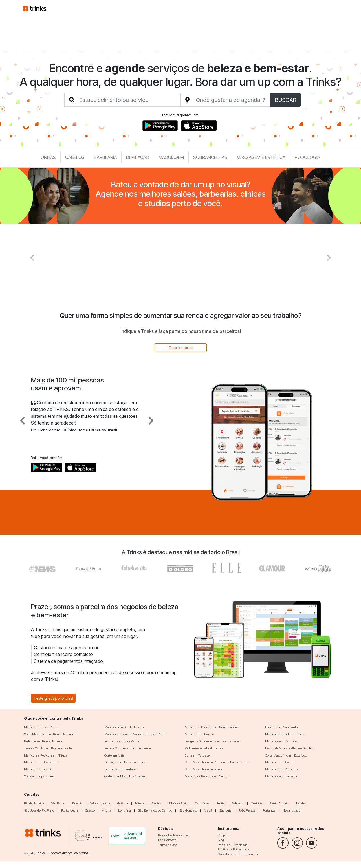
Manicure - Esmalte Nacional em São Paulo (135, 734)
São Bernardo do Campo (155, 810)
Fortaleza (269, 810)
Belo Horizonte (100, 803)
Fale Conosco (167, 840)
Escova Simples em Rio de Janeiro (128, 748)
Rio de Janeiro (34, 803)
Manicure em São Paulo (41, 727)
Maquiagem (171, 157)
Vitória (106, 810)
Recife (220, 803)
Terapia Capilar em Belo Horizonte (48, 748)
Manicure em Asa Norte (40, 762)
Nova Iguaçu (292, 810)
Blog (221, 840)
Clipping (224, 835)
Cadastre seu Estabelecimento (238, 854)
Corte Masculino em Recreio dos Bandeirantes (217, 762)
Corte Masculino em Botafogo (286, 755)
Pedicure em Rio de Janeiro (43, 741)
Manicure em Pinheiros (281, 769)
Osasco (90, 810)
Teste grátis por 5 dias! (53, 698)
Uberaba (300, 803)
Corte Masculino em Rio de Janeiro (48, 734)
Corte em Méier (115, 755)
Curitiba (257, 803)
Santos (156, 803)
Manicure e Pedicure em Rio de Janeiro (212, 727)
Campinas (202, 803)
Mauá (208, 810)
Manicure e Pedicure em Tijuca (46, 755)
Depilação (138, 157)
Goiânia (123, 803)
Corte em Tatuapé (197, 755)
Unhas (48, 157)
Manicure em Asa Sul (280, 762)
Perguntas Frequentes (173, 835)
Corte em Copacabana (39, 776)
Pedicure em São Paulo (281, 727)
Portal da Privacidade (233, 845)
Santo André (278, 803)
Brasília (77, 803)
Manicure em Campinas (282, 741)
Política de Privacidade (233, 849)
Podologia (307, 157)
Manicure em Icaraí (38, 769)
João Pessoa (247, 810)
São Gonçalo (188, 810)
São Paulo (58, 803)
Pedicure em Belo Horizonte (204, 748)
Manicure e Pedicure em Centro (207, 776)
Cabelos (75, 157)
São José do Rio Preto (39, 810)
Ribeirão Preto (178, 803)
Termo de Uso (168, 845)
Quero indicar (181, 348)
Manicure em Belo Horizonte (285, 734)
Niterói (140, 803)
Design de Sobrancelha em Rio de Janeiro (213, 741)
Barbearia (105, 157)
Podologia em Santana (120, 769)
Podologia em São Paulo (122, 741)
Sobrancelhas (210, 157)
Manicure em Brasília (200, 734)
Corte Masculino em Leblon (204, 769)
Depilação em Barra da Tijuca (125, 762)
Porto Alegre (70, 810)
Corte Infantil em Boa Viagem (125, 776)
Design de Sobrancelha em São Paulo (291, 748)
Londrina (125, 810)
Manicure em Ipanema (281, 776)
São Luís (225, 810)
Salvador (238, 803)
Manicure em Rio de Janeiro (124, 727)
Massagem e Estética (261, 157)
